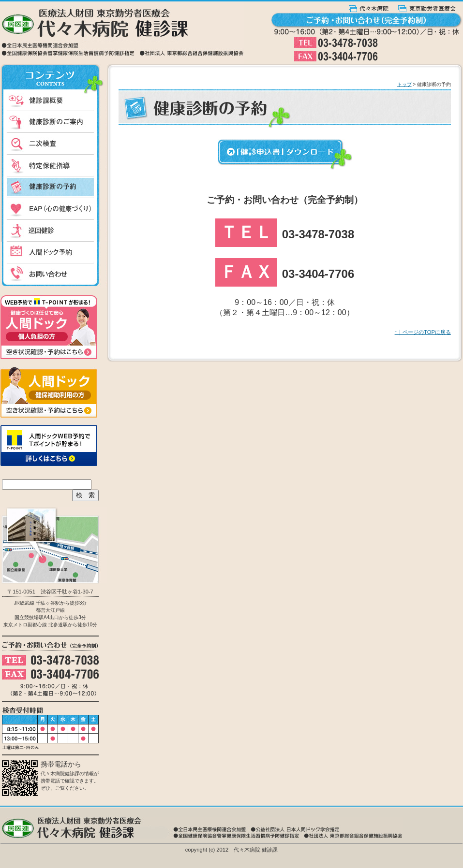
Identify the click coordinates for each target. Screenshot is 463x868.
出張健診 (54, 231)
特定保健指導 (54, 166)
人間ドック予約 (54, 253)
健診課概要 (54, 100)
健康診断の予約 (54, 187)
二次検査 (54, 144)
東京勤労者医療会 (430, 7)
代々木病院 (373, 7)
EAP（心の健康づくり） (54, 209)
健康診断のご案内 (54, 122)
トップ (404, 84)
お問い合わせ (54, 275)
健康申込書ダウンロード (285, 154)
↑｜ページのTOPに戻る (423, 332)
